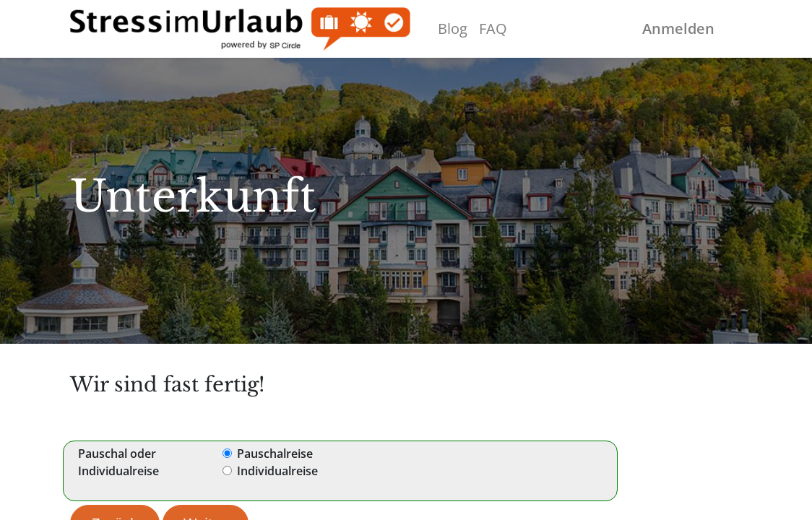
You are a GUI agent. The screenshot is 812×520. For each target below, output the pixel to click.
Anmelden (678, 29)
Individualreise (277, 471)
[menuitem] (453, 29)
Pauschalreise (275, 454)
